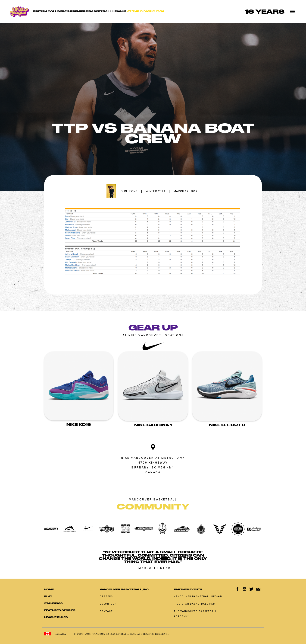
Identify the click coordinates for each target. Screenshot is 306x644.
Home (49, 589)
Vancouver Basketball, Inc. (125, 589)
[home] (89, 12)
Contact (106, 611)
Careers (106, 596)
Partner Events (188, 589)
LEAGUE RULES (56, 617)
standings (53, 603)
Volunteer (108, 604)
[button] (292, 12)
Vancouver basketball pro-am (198, 596)
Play (48, 596)
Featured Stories (60, 610)
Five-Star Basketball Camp (196, 604)
